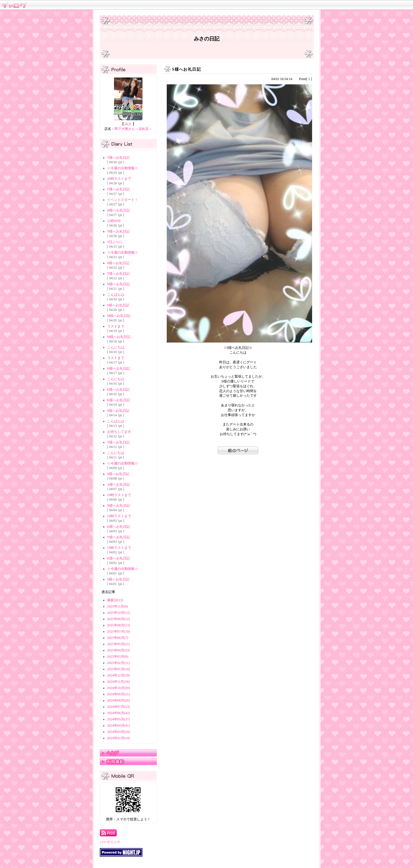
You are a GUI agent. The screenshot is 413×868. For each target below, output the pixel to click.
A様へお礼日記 (119, 484)
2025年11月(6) (118, 606)
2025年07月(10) (119, 631)
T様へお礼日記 (118, 158)
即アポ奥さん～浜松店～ (133, 129)
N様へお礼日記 (119, 284)
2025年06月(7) (118, 638)
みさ (128, 124)
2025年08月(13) (119, 625)
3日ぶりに (115, 242)
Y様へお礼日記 (119, 537)
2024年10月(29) (119, 688)
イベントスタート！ (123, 200)
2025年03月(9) (118, 657)
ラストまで (116, 326)
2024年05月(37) (119, 719)
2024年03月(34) (119, 732)
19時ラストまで (119, 495)
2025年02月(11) (119, 663)
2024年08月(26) (119, 700)
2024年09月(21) (119, 694)
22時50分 (114, 221)
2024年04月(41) (119, 726)
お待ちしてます (119, 432)
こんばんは (116, 295)
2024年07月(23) (119, 707)
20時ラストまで (119, 179)
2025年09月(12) (119, 619)
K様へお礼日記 (119, 400)
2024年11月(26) (119, 682)
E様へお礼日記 (118, 390)
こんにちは (116, 347)
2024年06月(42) (119, 713)
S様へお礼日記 (118, 263)
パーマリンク (110, 842)
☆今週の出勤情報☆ (123, 168)
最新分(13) (115, 600)
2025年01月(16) (119, 669)
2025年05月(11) (119, 644)
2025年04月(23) (119, 650)
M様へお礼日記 (119, 316)
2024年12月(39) (119, 675)
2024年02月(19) (119, 738)
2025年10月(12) (119, 613)
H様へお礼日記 (119, 210)
